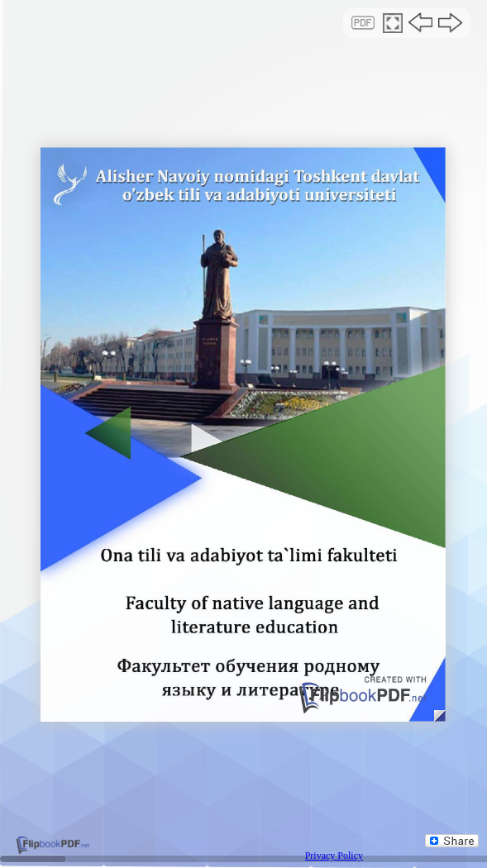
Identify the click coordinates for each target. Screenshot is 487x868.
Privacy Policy (334, 856)
